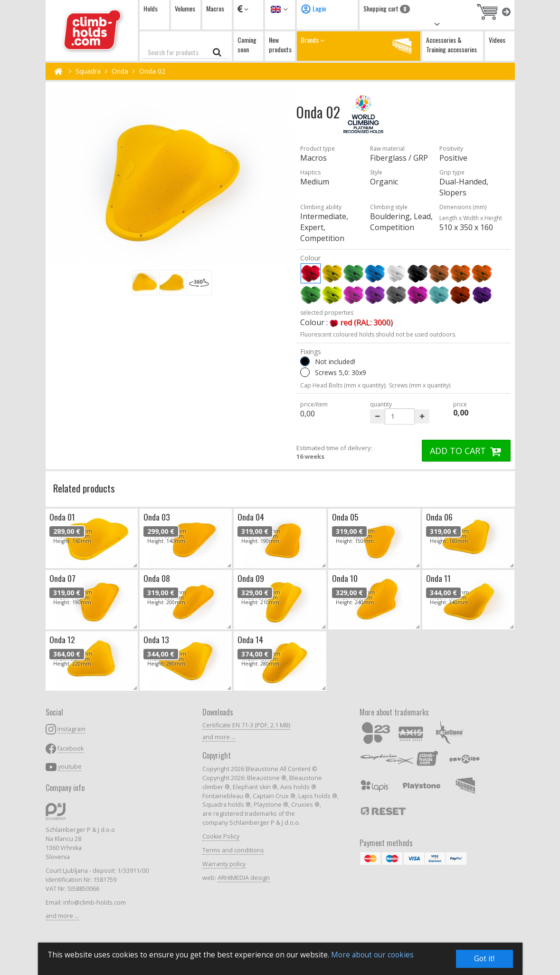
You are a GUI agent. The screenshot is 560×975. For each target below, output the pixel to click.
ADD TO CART (466, 451)
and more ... (62, 916)
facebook (71, 748)
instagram (71, 729)
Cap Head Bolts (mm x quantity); (343, 385)
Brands (359, 46)
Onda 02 (152, 71)
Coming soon (247, 44)
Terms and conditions (233, 850)
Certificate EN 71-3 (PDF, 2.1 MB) (246, 725)
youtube (70, 767)
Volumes (185, 8)
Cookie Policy (221, 836)
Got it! (484, 959)
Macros (215, 8)
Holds (151, 8)
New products (280, 44)
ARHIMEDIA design (244, 878)
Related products (84, 488)
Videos (497, 40)
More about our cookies (372, 955)
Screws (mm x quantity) (420, 385)
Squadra (88, 71)
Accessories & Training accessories (451, 44)
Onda (120, 71)
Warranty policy (224, 864)
